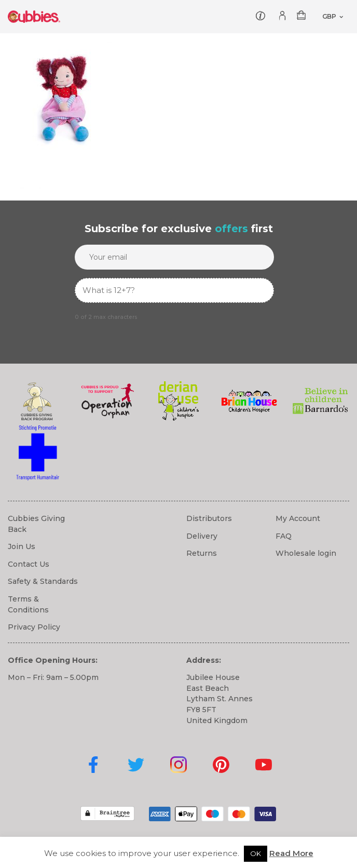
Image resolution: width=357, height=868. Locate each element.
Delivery (202, 536)
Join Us (22, 546)
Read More (291, 853)
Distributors (209, 518)
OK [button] (256, 853)
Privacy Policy (34, 627)
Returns (202, 553)
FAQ (284, 536)
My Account (298, 518)
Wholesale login (306, 553)
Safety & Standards (43, 581)
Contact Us (29, 564)
